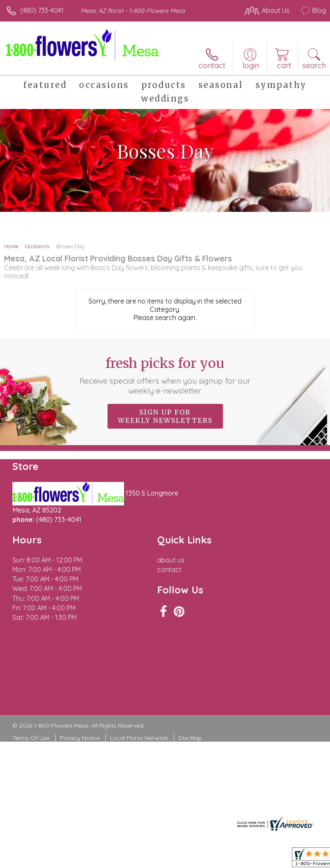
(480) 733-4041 (42, 10)
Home (11, 246)
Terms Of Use (31, 738)
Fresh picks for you (165, 375)
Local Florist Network (139, 738)
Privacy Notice (80, 738)
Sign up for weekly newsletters (165, 416)
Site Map (190, 738)
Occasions (37, 246)
